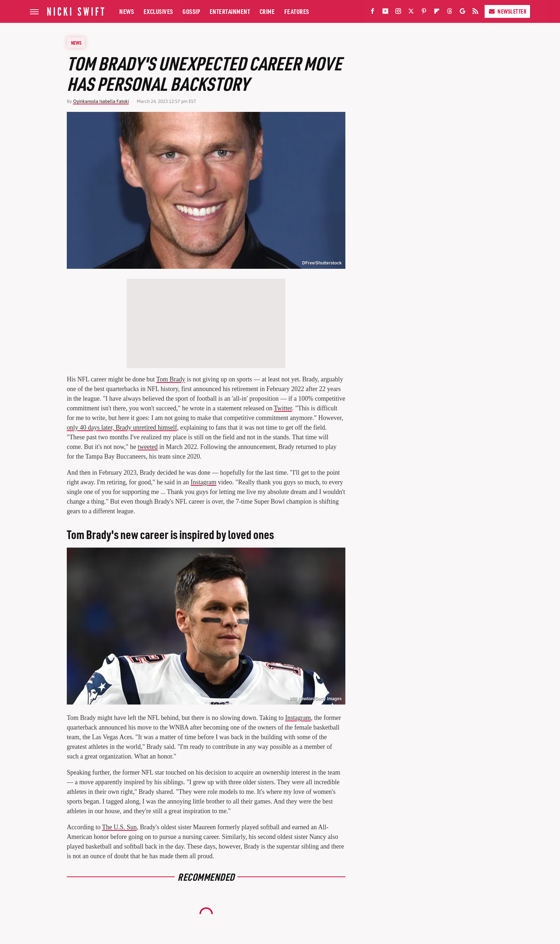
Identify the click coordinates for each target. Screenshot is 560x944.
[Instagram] (398, 13)
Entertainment (230, 11)
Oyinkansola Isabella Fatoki (101, 101)
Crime (267, 11)
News (127, 11)
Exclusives (158, 11)
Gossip (191, 11)
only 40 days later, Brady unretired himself (122, 427)
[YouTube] (385, 13)
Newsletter (507, 11)
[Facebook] (372, 13)
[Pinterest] (424, 13)
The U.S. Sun (119, 827)
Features (297, 11)
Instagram (204, 482)
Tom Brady (171, 379)
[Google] (462, 13)
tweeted (147, 447)
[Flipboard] (437, 13)
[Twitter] (411, 13)
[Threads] (450, 13)
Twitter (283, 408)
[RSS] (475, 13)
